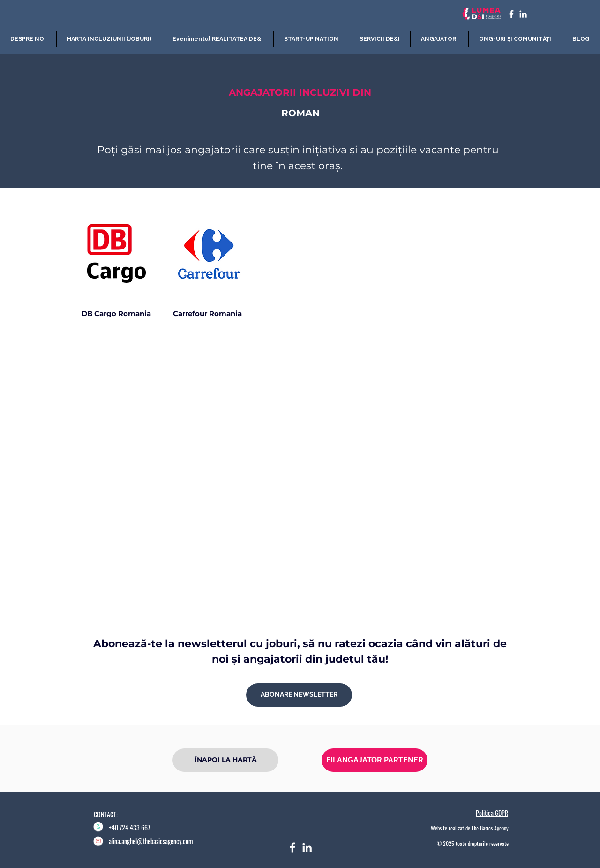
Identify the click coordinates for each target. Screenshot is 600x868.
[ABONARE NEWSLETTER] (299, 695)
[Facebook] (292, 847)
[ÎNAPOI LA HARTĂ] (225, 760)
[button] (109, 39)
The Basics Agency (490, 828)
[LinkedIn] (523, 14)
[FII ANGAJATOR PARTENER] (375, 760)
